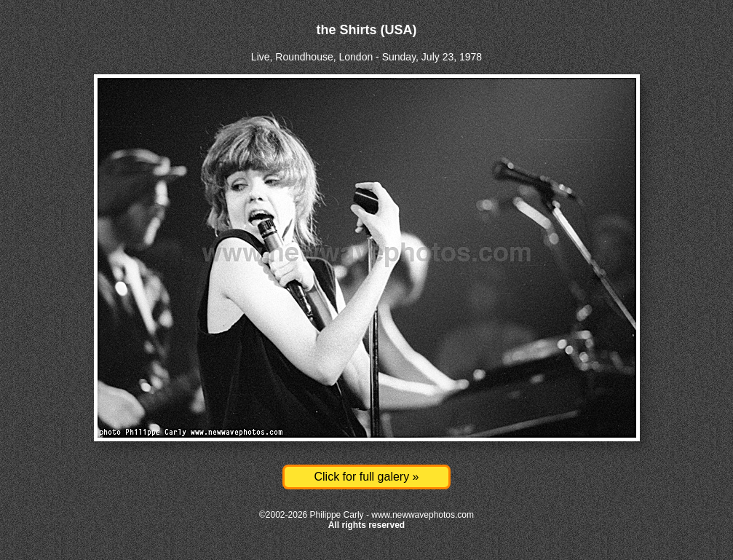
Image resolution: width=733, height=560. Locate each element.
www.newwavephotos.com (423, 515)
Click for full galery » (366, 477)
